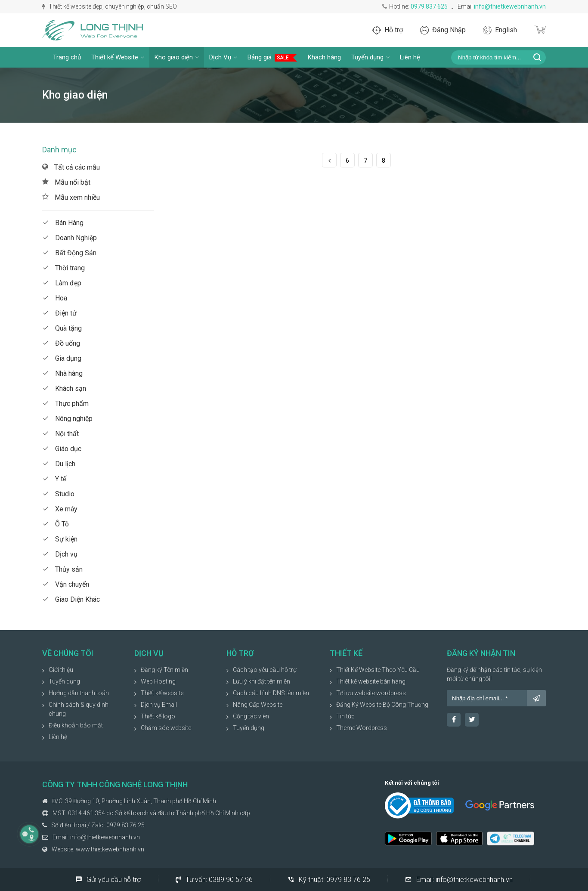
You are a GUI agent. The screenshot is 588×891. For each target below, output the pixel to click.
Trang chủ (67, 57)
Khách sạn (64, 388)
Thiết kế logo (158, 716)
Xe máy (60, 509)
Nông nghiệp (67, 419)
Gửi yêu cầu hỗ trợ (108, 879)
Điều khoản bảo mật (76, 725)
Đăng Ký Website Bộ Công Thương (382, 705)
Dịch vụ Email (159, 705)
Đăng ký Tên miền (164, 670)
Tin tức (345, 716)
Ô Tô (56, 524)
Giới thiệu (61, 670)
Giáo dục (62, 449)
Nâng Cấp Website (258, 705)
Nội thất (60, 434)
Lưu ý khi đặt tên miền (262, 681)
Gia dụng (62, 358)
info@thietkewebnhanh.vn (510, 6)
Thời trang (63, 268)
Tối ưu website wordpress (371, 693)
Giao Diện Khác (71, 599)
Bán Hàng (63, 223)
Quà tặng (62, 328)
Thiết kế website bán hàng (371, 681)
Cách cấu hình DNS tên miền (271, 693)
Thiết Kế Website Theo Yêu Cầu (378, 670)
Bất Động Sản (69, 253)
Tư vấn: (214, 879)
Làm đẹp (62, 283)
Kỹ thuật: (329, 879)
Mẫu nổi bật (66, 182)
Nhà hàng (62, 373)
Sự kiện (60, 539)
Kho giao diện (177, 57)
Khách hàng (324, 57)
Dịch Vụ (223, 57)
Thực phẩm (65, 404)
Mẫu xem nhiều (71, 197)
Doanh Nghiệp (70, 238)
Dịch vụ (60, 554)
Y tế (54, 479)
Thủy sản (62, 569)
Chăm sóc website (166, 728)
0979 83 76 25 (125, 825)
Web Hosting (158, 681)
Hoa (55, 298)
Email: (459, 879)
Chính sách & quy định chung (79, 709)
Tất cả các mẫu (71, 167)
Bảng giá (272, 57)
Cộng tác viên (251, 716)
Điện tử (59, 313)
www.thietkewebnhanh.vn (110, 849)
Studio (58, 494)
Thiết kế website (162, 693)
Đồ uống (61, 343)
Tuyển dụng (370, 57)
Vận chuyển (66, 584)
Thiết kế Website (118, 57)
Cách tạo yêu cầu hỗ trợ (265, 670)
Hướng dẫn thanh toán (79, 693)
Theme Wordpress (362, 728)
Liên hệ (410, 57)
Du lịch (59, 464)
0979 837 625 (429, 6)
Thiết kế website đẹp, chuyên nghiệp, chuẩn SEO (110, 6)
